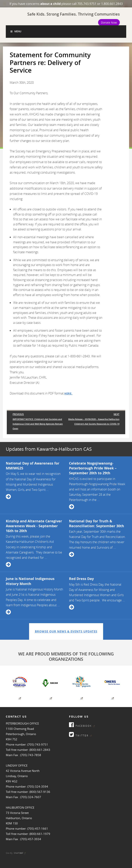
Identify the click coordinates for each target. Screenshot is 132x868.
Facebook (82, 725)
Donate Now (109, 22)
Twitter (80, 734)
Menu (16, 31)
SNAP (20, 853)
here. (68, 394)
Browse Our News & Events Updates (66, 631)
